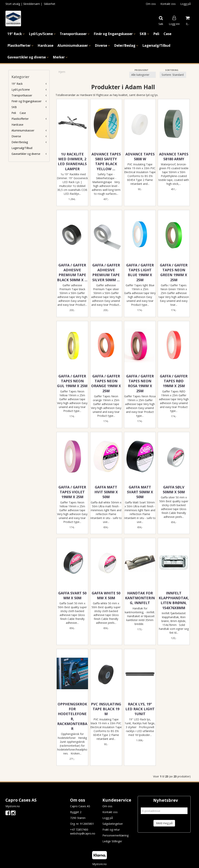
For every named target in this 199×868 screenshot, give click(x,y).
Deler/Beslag (20, 142)
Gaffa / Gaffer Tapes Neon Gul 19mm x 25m (72, 381)
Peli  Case (19, 113)
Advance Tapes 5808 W (140, 156)
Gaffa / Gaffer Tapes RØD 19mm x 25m (174, 381)
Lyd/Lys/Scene (21, 89)
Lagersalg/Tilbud (22, 148)
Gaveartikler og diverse (26, 154)
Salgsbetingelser (113, 824)
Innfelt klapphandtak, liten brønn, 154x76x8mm (174, 600)
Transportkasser (22, 95)
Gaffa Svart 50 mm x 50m (72, 595)
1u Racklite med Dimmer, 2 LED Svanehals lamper (72, 161)
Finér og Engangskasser (26, 101)
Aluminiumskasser (23, 130)
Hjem (62, 72)
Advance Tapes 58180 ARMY (174, 156)
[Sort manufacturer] (143, 75)
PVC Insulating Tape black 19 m (106, 709)
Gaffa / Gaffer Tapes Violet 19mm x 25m (72, 492)
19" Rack (17, 84)
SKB (14, 107)
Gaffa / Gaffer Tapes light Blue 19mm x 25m (140, 272)
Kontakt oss (168, 4)
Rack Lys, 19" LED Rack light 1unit (140, 709)
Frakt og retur (111, 830)
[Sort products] (173, 75)
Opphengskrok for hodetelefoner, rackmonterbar (72, 716)
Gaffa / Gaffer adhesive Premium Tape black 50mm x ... (72, 272)
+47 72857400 (79, 830)
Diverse (16, 136)
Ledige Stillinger (112, 841)
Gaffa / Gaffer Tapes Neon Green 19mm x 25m (174, 272)
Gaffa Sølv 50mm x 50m (174, 490)
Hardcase (17, 125)
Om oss (151, 4)
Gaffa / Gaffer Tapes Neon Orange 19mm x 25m (106, 383)
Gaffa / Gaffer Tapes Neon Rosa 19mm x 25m (140, 383)
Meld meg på (164, 823)
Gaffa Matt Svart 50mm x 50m (140, 492)
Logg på (185, 4)
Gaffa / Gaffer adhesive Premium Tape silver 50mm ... (106, 272)
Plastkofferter (20, 119)
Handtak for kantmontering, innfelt (140, 598)
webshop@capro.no (83, 833)
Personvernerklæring (115, 835)
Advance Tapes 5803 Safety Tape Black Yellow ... (106, 161)
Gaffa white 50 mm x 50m (106, 595)
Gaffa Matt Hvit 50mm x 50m (106, 492)
